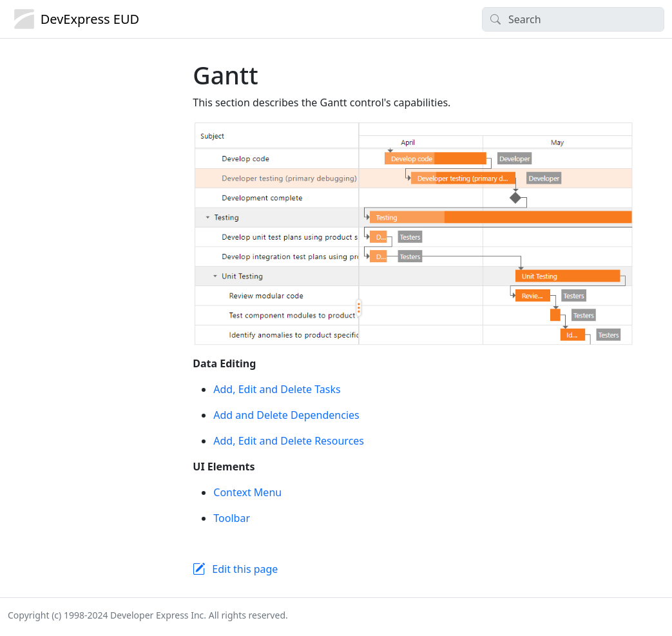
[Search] (573, 19)
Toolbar (232, 518)
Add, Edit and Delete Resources (289, 441)
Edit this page (245, 569)
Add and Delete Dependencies (286, 415)
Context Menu (247, 492)
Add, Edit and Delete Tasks (277, 389)
